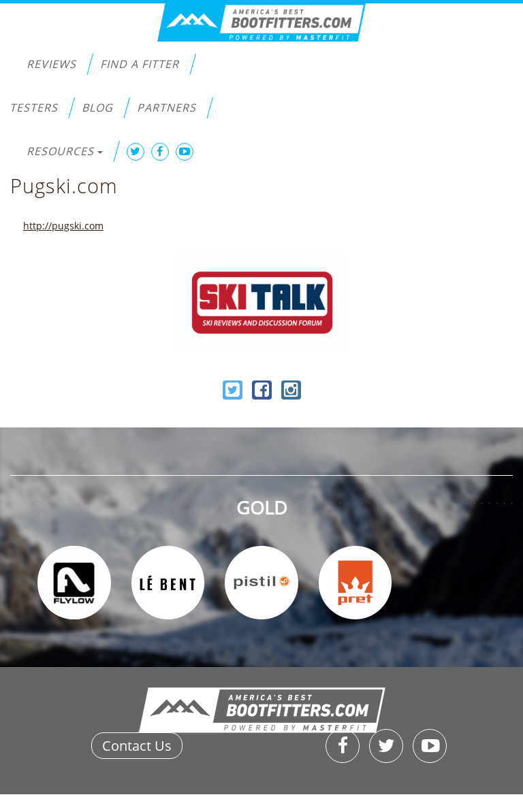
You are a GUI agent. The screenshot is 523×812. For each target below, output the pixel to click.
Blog (97, 108)
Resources (65, 151)
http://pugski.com (63, 226)
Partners (167, 108)
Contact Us (137, 746)
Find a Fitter (140, 64)
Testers (34, 108)
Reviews (51, 64)
